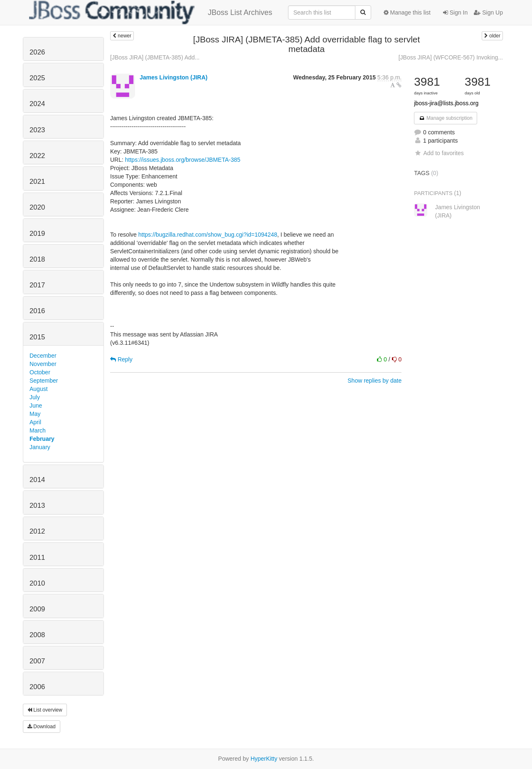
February (42, 439)
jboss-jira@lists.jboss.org (446, 103)
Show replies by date (374, 381)
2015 (37, 337)
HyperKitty (264, 759)
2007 (37, 661)
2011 (37, 558)
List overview (45, 710)
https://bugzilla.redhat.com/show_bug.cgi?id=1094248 (208, 235)
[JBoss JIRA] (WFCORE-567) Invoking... (451, 57)
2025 (37, 78)
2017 (37, 285)
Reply (121, 359)
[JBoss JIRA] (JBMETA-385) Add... (155, 57)
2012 (37, 531)
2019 (37, 234)
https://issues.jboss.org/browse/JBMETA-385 (183, 160)
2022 (37, 156)
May (35, 414)
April (35, 422)
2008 (37, 635)
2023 (37, 130)
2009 (37, 609)
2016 (37, 311)
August (39, 389)
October (40, 372)
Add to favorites (439, 153)
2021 (37, 182)
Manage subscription (446, 118)
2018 (37, 259)
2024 (37, 104)
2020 (37, 207)
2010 (37, 583)
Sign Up (488, 12)
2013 (37, 506)
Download (42, 727)
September (44, 381)
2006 (37, 687)
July (35, 397)
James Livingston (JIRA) (174, 77)
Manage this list (407, 12)
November (43, 364)
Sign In (455, 12)
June (36, 406)
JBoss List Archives (151, 12)
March (38, 430)
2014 (37, 480)
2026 (37, 52)
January (40, 447)
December (43, 356)
